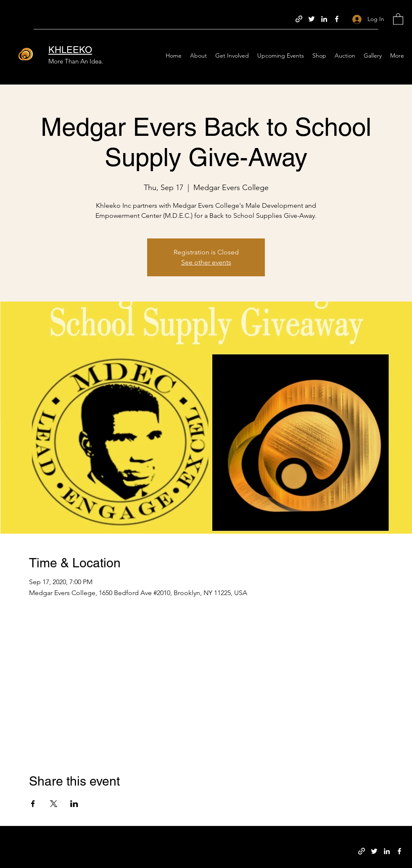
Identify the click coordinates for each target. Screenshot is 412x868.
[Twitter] (312, 19)
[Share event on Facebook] (33, 804)
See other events (206, 262)
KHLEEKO (70, 50)
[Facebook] (337, 19)
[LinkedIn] (324, 19)
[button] (398, 19)
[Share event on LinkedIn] (74, 804)
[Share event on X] (54, 804)
